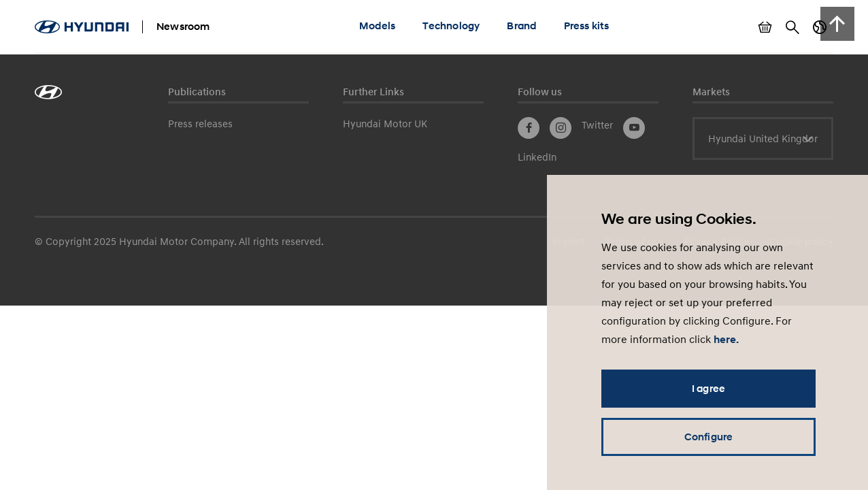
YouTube (634, 128)
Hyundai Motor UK (385, 123)
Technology (451, 26)
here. (726, 340)
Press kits (587, 26)
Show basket (765, 27)
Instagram (561, 128)
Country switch (820, 27)
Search (792, 27)
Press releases (200, 123)
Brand (521, 26)
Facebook (529, 128)
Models (377, 26)
